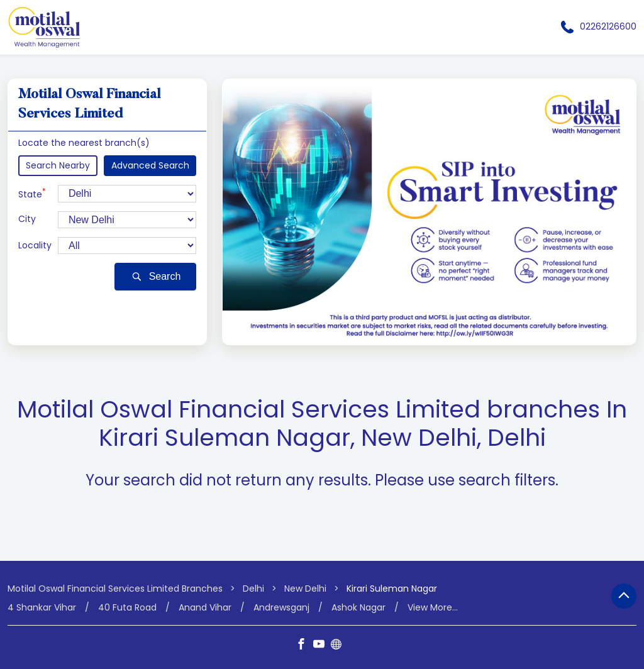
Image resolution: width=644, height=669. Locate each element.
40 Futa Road (127, 607)
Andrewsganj (281, 607)
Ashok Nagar (358, 607)
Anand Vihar (205, 607)
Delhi (253, 589)
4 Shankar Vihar (42, 607)
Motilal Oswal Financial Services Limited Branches (116, 589)
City (27, 219)
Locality (35, 246)
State (32, 193)
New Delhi (305, 589)
